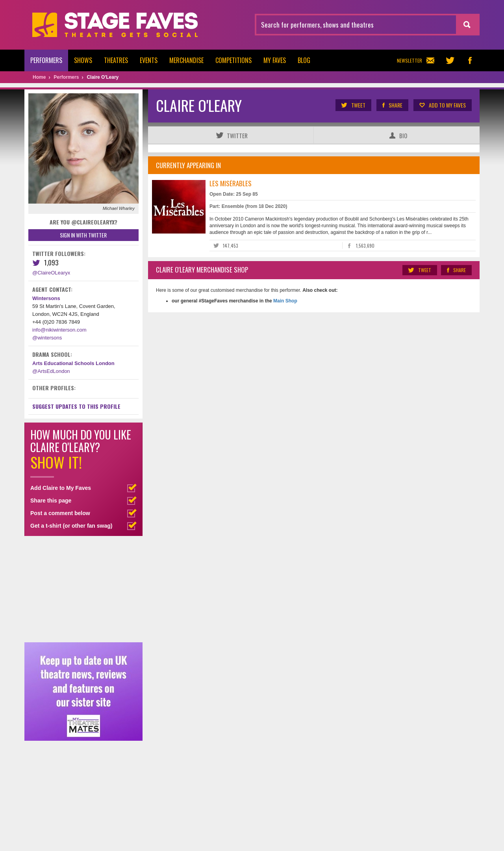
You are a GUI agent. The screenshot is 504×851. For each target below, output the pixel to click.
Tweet (353, 105)
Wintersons (46, 298)
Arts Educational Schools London (73, 363)
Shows (83, 60)
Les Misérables (231, 183)
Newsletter (416, 60)
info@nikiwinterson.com (59, 330)
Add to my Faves (442, 105)
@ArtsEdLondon (51, 371)
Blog (304, 60)
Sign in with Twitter (83, 235)
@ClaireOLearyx (51, 273)
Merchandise (186, 60)
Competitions (233, 60)
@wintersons (47, 338)
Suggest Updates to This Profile (76, 406)
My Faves (275, 60)
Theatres (116, 60)
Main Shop (285, 301)
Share (392, 105)
